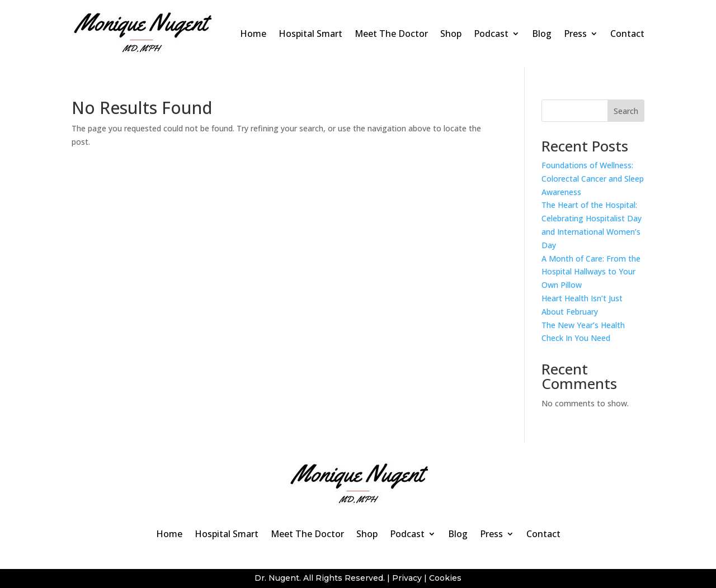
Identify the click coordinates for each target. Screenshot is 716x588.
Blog (542, 34)
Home (253, 34)
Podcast (491, 34)
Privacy (407, 578)
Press (575, 34)
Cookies (445, 578)
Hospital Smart (310, 34)
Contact (627, 34)
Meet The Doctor (391, 34)
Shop (451, 34)
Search (626, 111)
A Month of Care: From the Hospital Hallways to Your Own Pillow (591, 272)
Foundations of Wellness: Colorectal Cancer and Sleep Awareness (593, 179)
